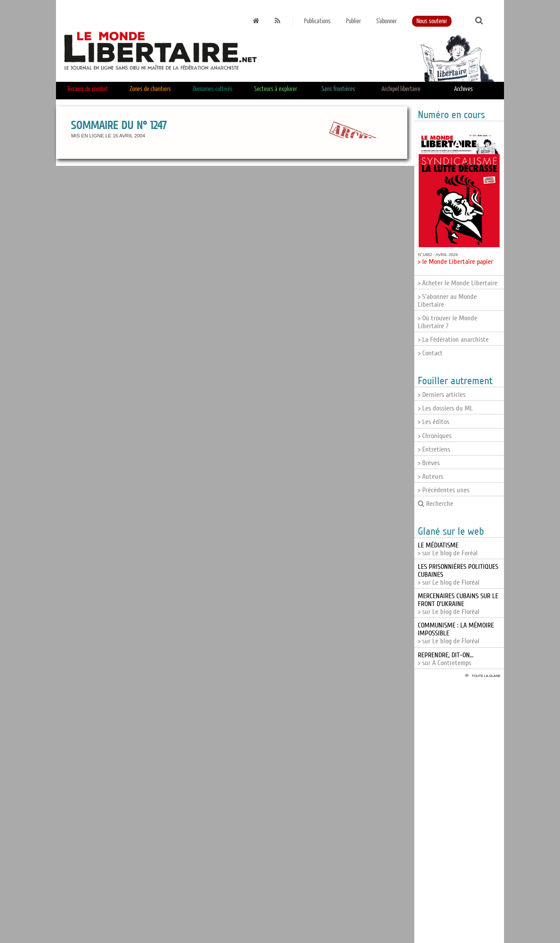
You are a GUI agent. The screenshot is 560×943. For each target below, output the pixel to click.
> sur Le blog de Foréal (448, 549)
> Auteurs (430, 477)
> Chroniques (435, 436)
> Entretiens (434, 449)
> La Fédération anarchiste (453, 340)
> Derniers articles (442, 395)
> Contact (430, 353)
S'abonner (387, 21)
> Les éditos (434, 422)
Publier (353, 21)
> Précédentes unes (444, 490)
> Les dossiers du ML (445, 408)
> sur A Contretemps (446, 659)
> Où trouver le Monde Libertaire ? (448, 322)
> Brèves (429, 463)
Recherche (436, 504)
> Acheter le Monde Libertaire (458, 283)
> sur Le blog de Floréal (458, 604)
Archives (464, 89)
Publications (317, 21)
